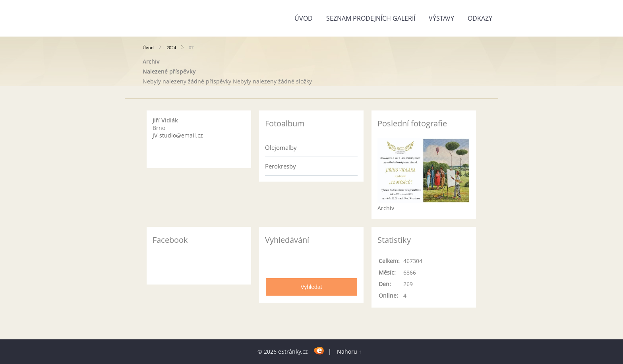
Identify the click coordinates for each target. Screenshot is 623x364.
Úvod (304, 18)
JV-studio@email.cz (178, 135)
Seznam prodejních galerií (371, 18)
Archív (386, 208)
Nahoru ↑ (349, 351)
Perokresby (281, 166)
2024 (171, 47)
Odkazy (480, 18)
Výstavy (441, 18)
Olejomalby (281, 147)
